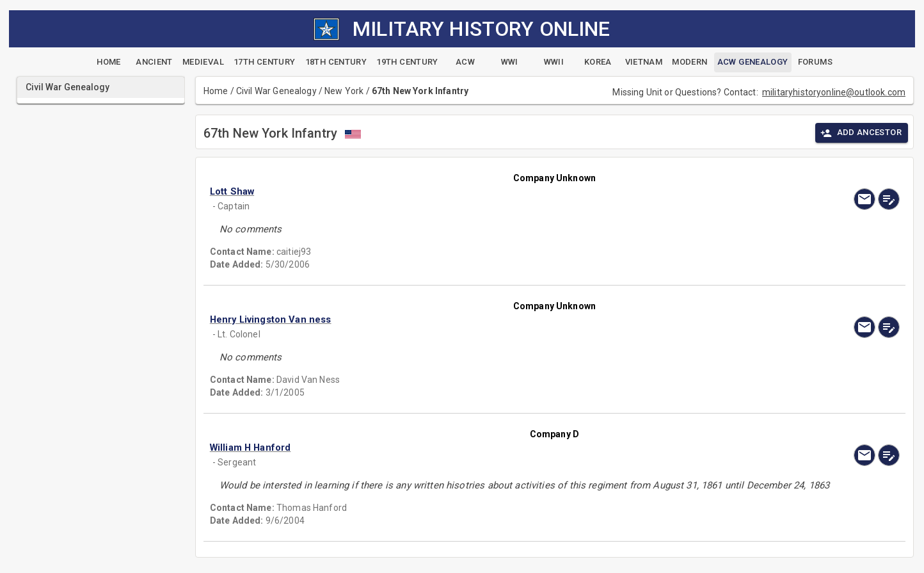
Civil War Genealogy (276, 91)
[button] (451, 191)
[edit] (889, 199)
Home (216, 91)
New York (344, 91)
